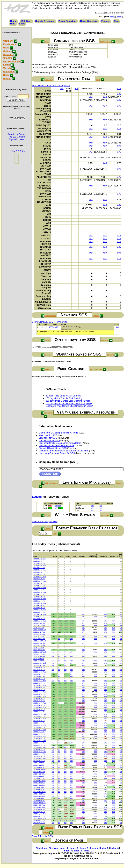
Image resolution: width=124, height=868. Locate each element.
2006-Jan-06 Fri (39, 659)
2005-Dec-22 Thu (39, 679)
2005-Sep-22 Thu (39, 823)
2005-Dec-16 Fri (39, 688)
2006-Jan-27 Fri (39, 628)
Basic (6, 75)
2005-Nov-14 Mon (40, 741)
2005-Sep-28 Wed (40, 814)
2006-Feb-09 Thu (39, 608)
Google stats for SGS (49, 440)
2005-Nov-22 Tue (39, 727)
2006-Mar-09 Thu (39, 563)
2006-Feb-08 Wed (40, 610)
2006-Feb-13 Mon (40, 603)
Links (22, 24)
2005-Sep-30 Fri (39, 809)
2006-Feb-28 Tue (39, 579)
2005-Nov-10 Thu (39, 745)
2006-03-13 (53, 327)
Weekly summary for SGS (45, 521)
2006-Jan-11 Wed (39, 652)
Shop (116, 21)
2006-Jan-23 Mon (39, 634)
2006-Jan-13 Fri (39, 648)
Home (13, 21)
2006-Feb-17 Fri (39, 594)
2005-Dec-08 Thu (39, 701)
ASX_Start (26, 21)
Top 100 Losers (17, 139)
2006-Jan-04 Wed (39, 663)
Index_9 (88, 851)
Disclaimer (41, 848)
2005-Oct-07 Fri (39, 798)
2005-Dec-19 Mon (40, 685)
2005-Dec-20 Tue (39, 683)
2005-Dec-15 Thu (39, 690)
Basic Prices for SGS (42, 836)
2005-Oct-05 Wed (39, 803)
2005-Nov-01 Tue (39, 761)
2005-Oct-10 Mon (39, 796)
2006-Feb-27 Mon (40, 581)
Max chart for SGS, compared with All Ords (60, 443)
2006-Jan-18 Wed (39, 641)
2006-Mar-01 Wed (40, 577)
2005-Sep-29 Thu (39, 812)
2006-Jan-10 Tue (39, 654)
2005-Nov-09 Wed (40, 747)
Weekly (7, 68)
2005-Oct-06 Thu (39, 801)
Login (112, 17)
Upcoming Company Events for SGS (57, 453)
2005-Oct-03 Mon (39, 807)
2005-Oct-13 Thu (39, 790)
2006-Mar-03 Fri (39, 572)
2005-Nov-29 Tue (39, 716)
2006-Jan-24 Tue (39, 632)
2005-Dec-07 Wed (40, 703)
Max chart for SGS (48, 435)
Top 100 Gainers (17, 137)
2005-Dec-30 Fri (39, 668)
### (62, 88)
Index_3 (84, 848)
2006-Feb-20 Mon (40, 592)
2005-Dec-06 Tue (39, 705)
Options (7, 51)
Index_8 (78, 851)
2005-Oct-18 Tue (39, 783)
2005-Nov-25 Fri (39, 721)
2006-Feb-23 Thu (39, 585)
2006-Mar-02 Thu (39, 574)
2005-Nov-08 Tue (39, 750)
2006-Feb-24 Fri (39, 583)
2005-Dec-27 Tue (39, 674)
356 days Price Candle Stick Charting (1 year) (68, 401)
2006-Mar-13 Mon (40, 559)
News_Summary (89, 21)
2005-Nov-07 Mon (40, 752)
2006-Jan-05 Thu (39, 661)
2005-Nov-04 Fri (39, 754)
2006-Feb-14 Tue (39, 601)
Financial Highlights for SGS (53, 448)
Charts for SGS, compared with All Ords (58, 433)
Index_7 (68, 851)
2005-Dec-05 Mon (40, 707)
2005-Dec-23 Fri (39, 676)
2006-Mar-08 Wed (40, 566)
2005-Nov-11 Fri (39, 743)
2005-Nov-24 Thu (39, 723)
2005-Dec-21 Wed (40, 681)
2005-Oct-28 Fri (39, 765)
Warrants (8, 55)
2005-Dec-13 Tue (39, 694)
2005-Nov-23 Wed (40, 725)
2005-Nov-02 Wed (40, 758)
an (42, 327)
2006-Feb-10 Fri (39, 605)
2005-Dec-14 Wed (40, 692)
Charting (8, 58)
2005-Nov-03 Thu (39, 756)
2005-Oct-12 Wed (39, 792)
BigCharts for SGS (48, 438)
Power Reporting (67, 21)
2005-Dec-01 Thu (39, 712)
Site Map (53, 848)
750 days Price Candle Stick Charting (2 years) (69, 403)
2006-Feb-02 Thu (39, 619)
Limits (6, 65)
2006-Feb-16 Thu (39, 597)
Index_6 (114, 848)
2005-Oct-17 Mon (39, 785)
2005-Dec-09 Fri (39, 699)
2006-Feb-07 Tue (39, 612)
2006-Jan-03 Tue (39, 665)
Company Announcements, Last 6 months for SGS (64, 451)
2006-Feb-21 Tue (39, 590)
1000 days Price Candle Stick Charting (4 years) (69, 406)
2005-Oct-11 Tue (39, 794)
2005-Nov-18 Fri (39, 732)
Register (119, 17)
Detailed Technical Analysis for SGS (56, 446)
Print (13, 24)
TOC (47, 41)
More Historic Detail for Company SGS (51, 86)
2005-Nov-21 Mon (40, 730)
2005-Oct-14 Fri (39, 787)
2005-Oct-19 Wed (39, 781)
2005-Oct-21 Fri (39, 776)
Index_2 (74, 848)
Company (8, 41)
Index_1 (64, 848)
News (6, 48)
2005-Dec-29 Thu (39, 670)
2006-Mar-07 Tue (39, 568)
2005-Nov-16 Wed (40, 736)
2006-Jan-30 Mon (39, 625)
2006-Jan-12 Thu (39, 650)
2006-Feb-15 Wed (40, 599)
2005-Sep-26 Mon (40, 818)
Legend (37, 497)
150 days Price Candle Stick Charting (64, 398)
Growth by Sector (17, 134)
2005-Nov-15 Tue (39, 739)
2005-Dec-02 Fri (39, 710)
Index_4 (94, 848)
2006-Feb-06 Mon (40, 614)
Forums (105, 21)
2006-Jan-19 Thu (39, 639)
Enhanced (9, 72)
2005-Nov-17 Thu (39, 734)
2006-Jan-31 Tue (39, 623)
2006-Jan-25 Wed (39, 630)
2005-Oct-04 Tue (39, 805)
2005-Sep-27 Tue (39, 816)
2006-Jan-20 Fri (39, 636)
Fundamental (10, 44)
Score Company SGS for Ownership (50, 322)
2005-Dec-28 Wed (40, 672)
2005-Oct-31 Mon (39, 763)
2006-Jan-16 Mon (39, 645)
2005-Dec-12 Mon (40, 696)
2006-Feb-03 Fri (39, 617)
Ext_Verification (12, 61)
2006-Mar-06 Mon (40, 570)
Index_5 (104, 848)
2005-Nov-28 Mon (40, 719)
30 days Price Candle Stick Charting (63, 396)
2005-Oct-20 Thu (39, 778)
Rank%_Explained (45, 21)
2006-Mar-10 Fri (39, 561)
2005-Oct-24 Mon (39, 774)
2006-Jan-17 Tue (39, 643)
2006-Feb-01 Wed (40, 621)
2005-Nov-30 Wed (40, 714)
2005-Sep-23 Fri (39, 821)
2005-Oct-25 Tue (39, 772)
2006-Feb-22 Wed (40, 588)
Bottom (7, 78)
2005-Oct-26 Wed (39, 770)
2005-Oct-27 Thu (39, 767)
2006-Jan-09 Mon (39, 656)
